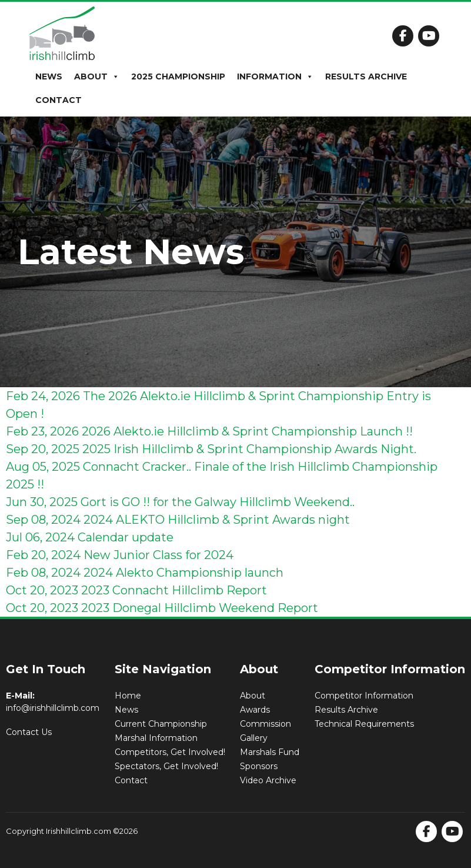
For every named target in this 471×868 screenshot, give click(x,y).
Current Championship (161, 724)
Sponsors (259, 766)
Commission (265, 724)
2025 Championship (178, 77)
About (97, 77)
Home (128, 696)
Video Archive (268, 780)
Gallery (254, 738)
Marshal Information (156, 738)
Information (275, 77)
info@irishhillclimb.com (53, 708)
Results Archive (366, 77)
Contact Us (29, 732)
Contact (59, 100)
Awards (255, 710)
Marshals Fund (270, 752)
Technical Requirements (364, 724)
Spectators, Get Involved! (166, 766)
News (49, 77)
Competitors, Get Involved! (170, 752)
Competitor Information (364, 696)
